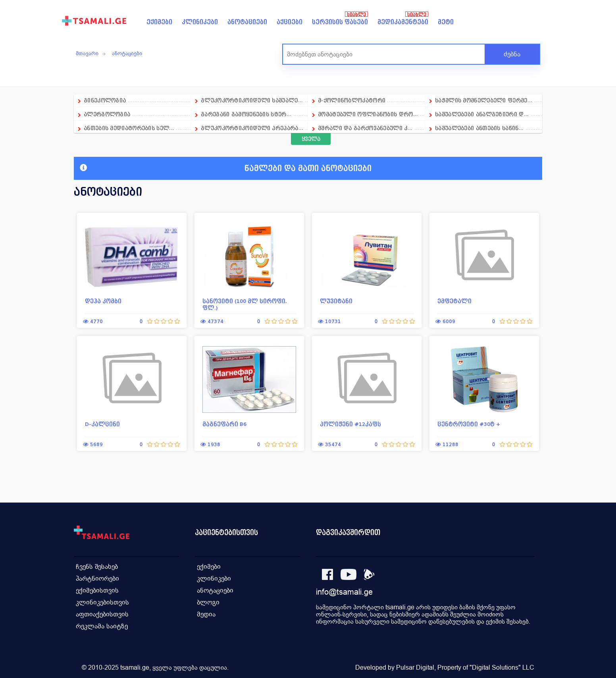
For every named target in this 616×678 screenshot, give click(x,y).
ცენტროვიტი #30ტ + (469, 424)
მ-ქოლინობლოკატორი (352, 100)
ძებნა (512, 54)
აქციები (290, 22)
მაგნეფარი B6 (224, 424)
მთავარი (87, 53)
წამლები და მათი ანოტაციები (226, 168)
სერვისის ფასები (340, 22)
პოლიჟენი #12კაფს (350, 424)
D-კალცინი (102, 424)
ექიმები (159, 22)
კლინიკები (200, 22)
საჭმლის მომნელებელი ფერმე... (484, 100)
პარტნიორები (97, 579)
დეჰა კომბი (103, 301)
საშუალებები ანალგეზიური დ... (482, 114)
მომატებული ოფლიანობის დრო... (368, 114)
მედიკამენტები (403, 22)
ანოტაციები (247, 22)
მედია (206, 614)
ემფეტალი (454, 301)
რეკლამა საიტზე (102, 626)
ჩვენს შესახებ (97, 567)
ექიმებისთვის (97, 590)
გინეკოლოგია (105, 100)
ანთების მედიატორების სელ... (129, 128)
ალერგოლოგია (108, 114)
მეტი (446, 22)
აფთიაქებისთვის (102, 614)
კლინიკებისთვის (102, 602)
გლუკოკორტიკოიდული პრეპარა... (252, 128)
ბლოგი (208, 602)
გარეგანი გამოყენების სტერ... (246, 114)
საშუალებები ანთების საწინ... (479, 128)
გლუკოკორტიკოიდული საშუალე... (252, 100)
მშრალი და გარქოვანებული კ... (365, 128)
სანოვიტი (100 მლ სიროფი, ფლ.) (245, 304)
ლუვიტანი (336, 301)
